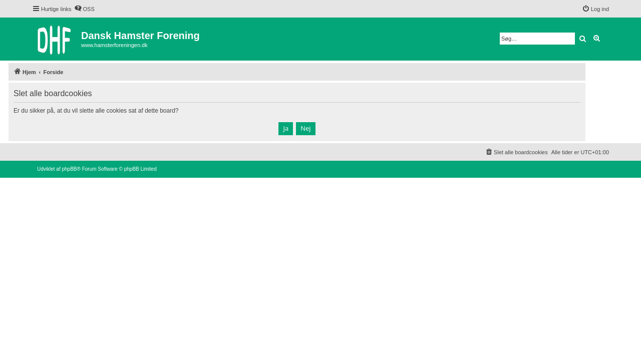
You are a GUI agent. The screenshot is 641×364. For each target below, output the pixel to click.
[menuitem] (84, 9)
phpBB (69, 169)
